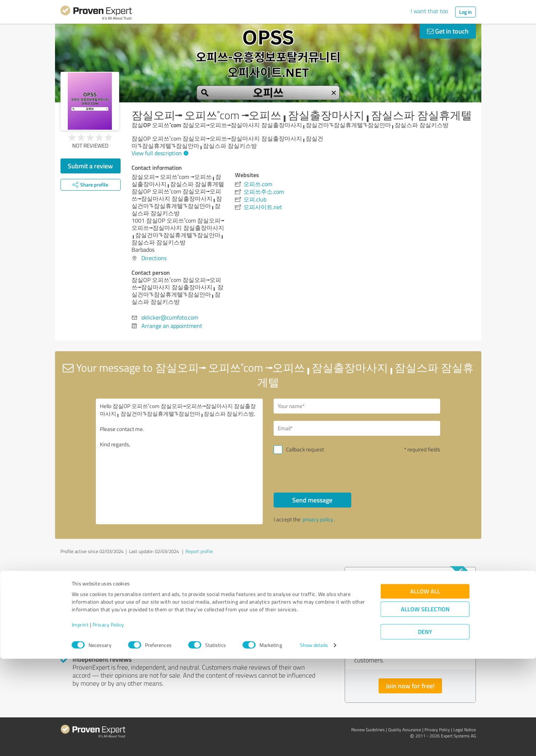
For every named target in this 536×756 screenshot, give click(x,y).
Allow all (425, 688)
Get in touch (448, 31)
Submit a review (90, 166)
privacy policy (318, 519)
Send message (312, 500)
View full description (159, 153)
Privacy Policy (108, 722)
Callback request (305, 449)
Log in (465, 12)
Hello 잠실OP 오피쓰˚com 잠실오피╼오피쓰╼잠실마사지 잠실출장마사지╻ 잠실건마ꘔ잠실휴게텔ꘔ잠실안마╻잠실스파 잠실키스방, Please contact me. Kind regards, (179, 461)
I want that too (429, 11)
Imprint (80, 722)
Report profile (199, 551)
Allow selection (425, 706)
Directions (154, 258)
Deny (425, 729)
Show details (314, 742)
